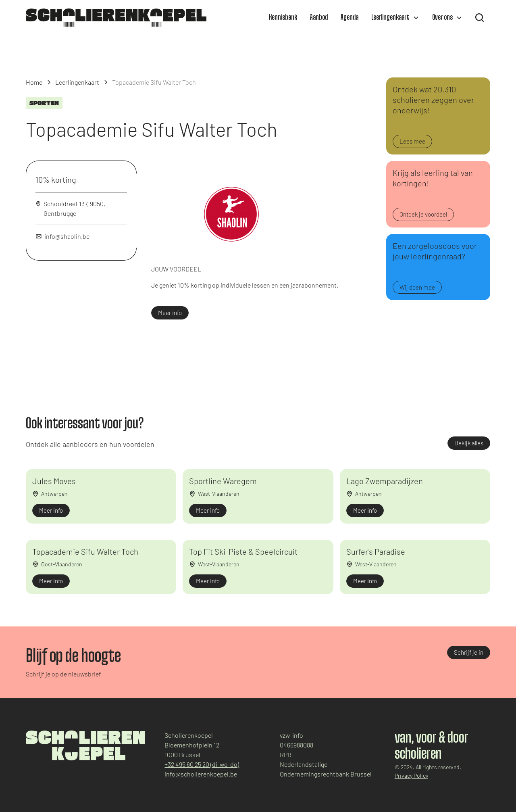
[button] (395, 18)
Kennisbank (283, 18)
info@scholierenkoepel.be (201, 774)
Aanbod (319, 18)
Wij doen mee (417, 287)
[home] (116, 18)
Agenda (350, 18)
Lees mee (412, 141)
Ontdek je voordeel (423, 214)
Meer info (170, 313)
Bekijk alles (469, 443)
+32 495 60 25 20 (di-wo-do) (202, 764)
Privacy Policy (411, 775)
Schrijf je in (469, 652)
